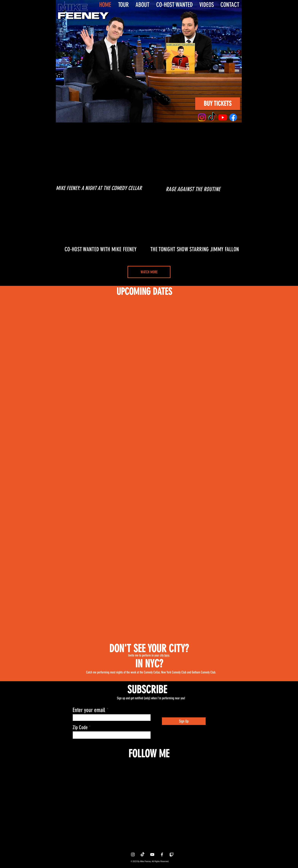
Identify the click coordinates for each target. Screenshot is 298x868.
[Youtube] (223, 117)
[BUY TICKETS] (218, 104)
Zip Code (80, 728)
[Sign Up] (184, 721)
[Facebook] (233, 117)
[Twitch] (172, 854)
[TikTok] (212, 117)
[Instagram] (202, 117)
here (167, 655)
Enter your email (90, 710)
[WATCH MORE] (149, 272)
